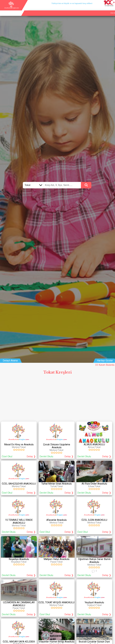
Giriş (112, 9)
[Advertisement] (57, 399)
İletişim (106, 9)
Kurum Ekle (96, 9)
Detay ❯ (31, 456)
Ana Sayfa (86, 9)
